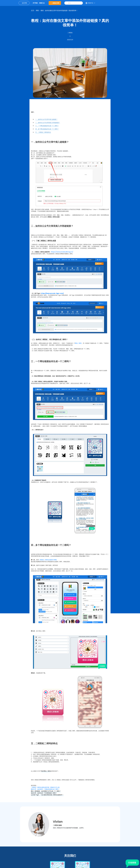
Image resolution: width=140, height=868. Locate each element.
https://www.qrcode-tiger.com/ (52, 293)
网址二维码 (78, 343)
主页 (32, 11)
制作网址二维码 (46, 771)
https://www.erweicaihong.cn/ (62, 252)
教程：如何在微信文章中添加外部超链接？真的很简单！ (59, 11)
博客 (37, 11)
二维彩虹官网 (55, 3)
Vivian (58, 822)
